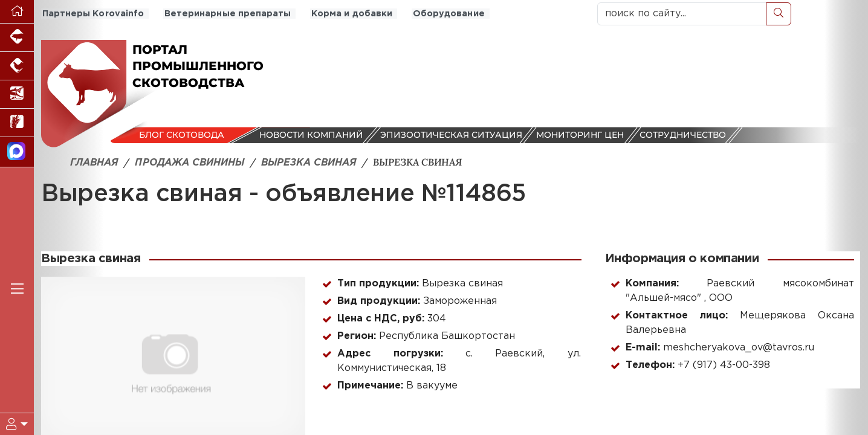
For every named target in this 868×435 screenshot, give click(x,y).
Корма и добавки (347, 14)
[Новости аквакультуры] (17, 95)
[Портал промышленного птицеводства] (17, 66)
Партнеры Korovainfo (92, 14)
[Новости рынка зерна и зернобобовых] (17, 123)
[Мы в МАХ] (17, 152)
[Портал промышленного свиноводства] (17, 38)
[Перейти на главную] (17, 12)
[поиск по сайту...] (682, 14)
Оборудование (442, 14)
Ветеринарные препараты (224, 14)
